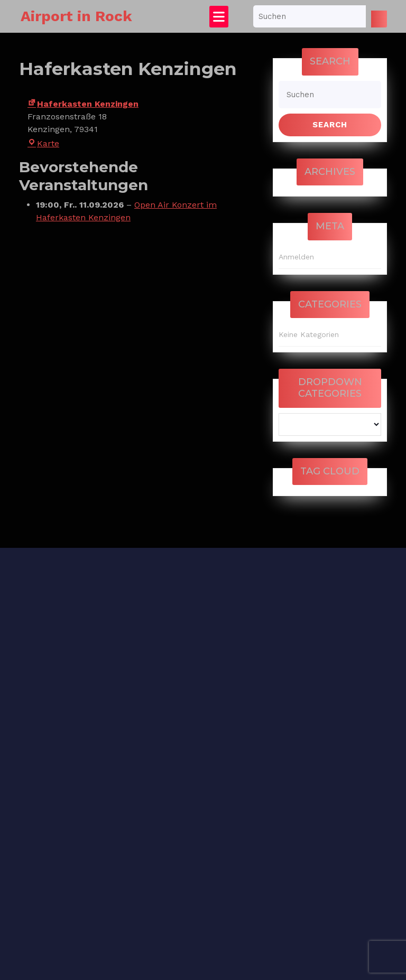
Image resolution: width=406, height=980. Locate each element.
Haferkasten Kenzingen (83, 104)
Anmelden (296, 257)
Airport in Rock (76, 16)
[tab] (219, 17)
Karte (43, 143)
